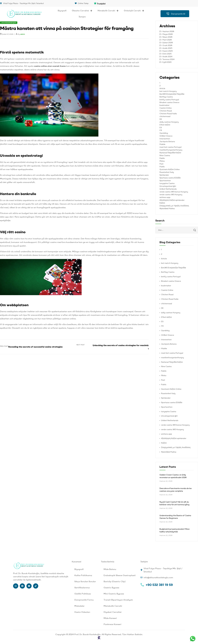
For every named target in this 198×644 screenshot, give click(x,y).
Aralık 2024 (167, 57)
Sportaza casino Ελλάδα (170, 178)
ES (161, 127)
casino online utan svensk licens (50, 66)
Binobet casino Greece (169, 102)
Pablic (162, 158)
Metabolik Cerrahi (108, 11)
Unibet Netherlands (168, 189)
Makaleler (79, 606)
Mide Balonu (110, 569)
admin (23, 34)
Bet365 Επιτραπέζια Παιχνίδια (172, 94)
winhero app (165, 197)
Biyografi (62, 11)
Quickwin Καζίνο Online (170, 169)
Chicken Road (166, 111)
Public (162, 167)
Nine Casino (165, 155)
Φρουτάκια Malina (167, 208)
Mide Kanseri (110, 618)
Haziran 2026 (168, 31)
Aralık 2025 (167, 48)
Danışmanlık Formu (84, 600)
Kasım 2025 (168, 51)
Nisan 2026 (167, 37)
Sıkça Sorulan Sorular (85, 581)
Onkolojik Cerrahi (134, 11)
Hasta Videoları (82, 612)
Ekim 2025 (167, 54)
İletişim (82, 17)
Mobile (162, 144)
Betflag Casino (166, 97)
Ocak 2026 (167, 45)
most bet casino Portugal (170, 147)
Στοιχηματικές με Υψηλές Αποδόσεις (174, 206)
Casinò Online (166, 108)
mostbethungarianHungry (171, 150)
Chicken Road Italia (168, 114)
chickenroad (165, 116)
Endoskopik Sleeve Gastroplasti (120, 575)
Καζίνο (162, 203)
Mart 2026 (167, 40)
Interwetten (165, 139)
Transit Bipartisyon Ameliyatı (118, 600)
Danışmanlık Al (176, 14)
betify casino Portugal (169, 100)
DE (161, 119)
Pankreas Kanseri (112, 624)
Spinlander (164, 175)
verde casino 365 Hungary (171, 195)
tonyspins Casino (167, 183)
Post (161, 164)
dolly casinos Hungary (169, 122)
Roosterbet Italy (167, 172)
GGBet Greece (166, 136)
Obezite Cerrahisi (82, 11)
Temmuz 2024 (168, 59)
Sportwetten (165, 181)
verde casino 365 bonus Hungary (174, 192)
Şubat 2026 (168, 43)
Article (162, 88)
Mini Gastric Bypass (114, 594)
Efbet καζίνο (165, 125)
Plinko (162, 161)
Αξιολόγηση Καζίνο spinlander (172, 200)
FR (161, 130)
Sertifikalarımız (82, 587)
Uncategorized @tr (9, 23)
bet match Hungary (168, 91)
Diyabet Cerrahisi (113, 612)
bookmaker (164, 105)
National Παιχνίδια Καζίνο (170, 153)
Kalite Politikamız (83, 575)
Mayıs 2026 (168, 34)
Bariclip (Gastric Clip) (115, 581)
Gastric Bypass (111, 587)
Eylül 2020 (167, 62)
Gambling (164, 133)
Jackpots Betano (167, 141)
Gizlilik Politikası (83, 594)
